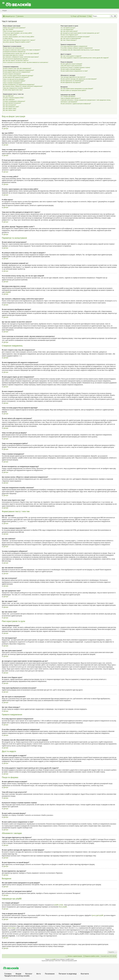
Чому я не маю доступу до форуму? (14, 79)
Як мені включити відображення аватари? (15, 59)
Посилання (50, 974)
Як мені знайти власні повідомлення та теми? (74, 71)
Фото (39, 974)
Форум (18, 974)
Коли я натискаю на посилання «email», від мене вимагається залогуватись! (26, 62)
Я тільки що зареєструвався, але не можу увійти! (18, 33)
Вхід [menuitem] (90, 16)
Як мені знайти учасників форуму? (71, 69)
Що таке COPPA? (8, 29)
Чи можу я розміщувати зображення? (14, 101)
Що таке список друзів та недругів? (71, 56)
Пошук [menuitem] (75, 16)
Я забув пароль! (8, 38)
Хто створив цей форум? (68, 96)
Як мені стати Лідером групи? (69, 35)
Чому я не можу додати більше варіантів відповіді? (18, 76)
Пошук (112, 16)
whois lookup (12, 928)
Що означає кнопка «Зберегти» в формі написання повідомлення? (23, 86)
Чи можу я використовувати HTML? (13, 98)
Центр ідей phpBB (98, 915)
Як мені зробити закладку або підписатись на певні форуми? (79, 79)
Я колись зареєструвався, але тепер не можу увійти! (19, 37)
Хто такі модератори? (67, 29)
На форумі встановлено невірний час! (14, 52)
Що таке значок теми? (10, 110)
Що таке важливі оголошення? (12, 103)
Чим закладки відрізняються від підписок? (73, 77)
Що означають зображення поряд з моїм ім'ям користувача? (21, 57)
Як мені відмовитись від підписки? (71, 82)
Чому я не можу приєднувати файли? (14, 81)
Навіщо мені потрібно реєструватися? (14, 28)
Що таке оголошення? (10, 105)
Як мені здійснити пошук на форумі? (71, 64)
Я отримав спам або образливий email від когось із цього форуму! (80, 50)
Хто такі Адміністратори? (68, 28)
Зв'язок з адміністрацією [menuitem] (75, 956)
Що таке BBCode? (8, 96)
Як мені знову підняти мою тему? (13, 90)
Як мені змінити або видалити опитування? (16, 77)
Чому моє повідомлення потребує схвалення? (17, 88)
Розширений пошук (115, 16)
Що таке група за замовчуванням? (71, 38)
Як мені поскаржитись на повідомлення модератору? (19, 84)
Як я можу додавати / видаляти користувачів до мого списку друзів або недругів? (85, 58)
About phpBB (63, 907)
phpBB (8, 292)
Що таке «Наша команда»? (69, 40)
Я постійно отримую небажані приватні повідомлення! (77, 48)
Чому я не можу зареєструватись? (13, 31)
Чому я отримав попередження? (13, 83)
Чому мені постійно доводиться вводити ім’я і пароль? (19, 40)
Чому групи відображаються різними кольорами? (75, 37)
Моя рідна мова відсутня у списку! (13, 55)
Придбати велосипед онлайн (17, 976)
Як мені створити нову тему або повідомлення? (17, 68)
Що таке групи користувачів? (69, 31)
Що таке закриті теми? (10, 108)
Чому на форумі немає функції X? (71, 98)
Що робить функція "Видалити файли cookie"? (17, 42)
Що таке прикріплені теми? (11, 107)
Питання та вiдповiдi (68, 974)
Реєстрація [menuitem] (83, 16)
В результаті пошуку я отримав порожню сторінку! (75, 67)
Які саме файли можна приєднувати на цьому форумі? (77, 89)
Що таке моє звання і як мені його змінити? (16, 60)
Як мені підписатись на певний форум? (72, 81)
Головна (8, 974)
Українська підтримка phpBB (69, 961)
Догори (6, 129)
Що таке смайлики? (9, 100)
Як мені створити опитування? (12, 74)
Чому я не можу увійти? (10, 35)
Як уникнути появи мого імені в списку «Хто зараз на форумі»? (22, 50)
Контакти (85, 974)
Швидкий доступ (10, 16)
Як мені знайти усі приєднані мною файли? (73, 90)
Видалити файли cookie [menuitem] (92, 956)
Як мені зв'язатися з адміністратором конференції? (76, 104)
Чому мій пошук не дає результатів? (71, 66)
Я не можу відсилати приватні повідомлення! (74, 46)
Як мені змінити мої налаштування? (14, 48)
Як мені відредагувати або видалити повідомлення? (18, 70)
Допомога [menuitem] (21, 16)
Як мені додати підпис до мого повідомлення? (17, 72)
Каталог (29, 974)
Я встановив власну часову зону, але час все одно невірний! (21, 53)
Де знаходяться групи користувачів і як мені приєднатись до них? (80, 33)
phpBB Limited (59, 905)
